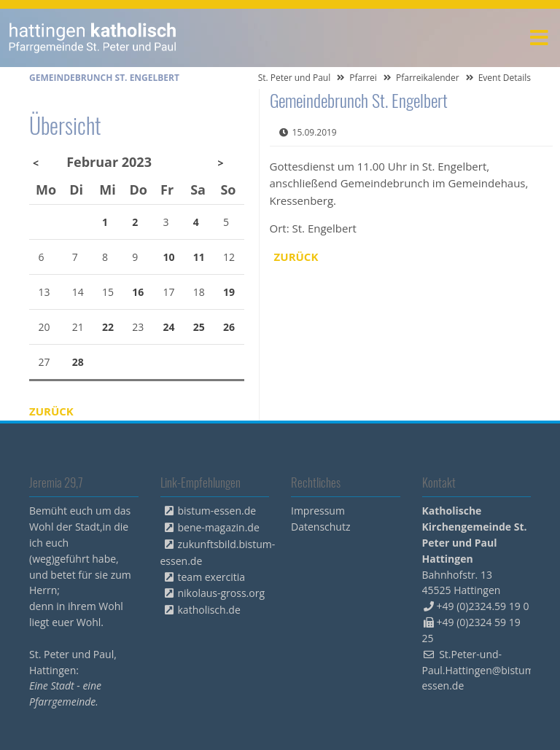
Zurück (296, 257)
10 (169, 257)
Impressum (318, 511)
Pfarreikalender (428, 78)
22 (108, 327)
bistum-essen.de (217, 511)
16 (138, 292)
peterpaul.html (93, 38)
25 (199, 327)
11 (199, 257)
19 (229, 292)
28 (78, 362)
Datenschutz (320, 527)
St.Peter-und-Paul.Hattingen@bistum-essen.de (480, 670)
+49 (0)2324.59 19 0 (483, 606)
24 (169, 327)
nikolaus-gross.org (222, 593)
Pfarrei (363, 78)
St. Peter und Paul (295, 78)
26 (229, 327)
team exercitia (212, 577)
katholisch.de (209, 610)
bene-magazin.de (219, 527)
